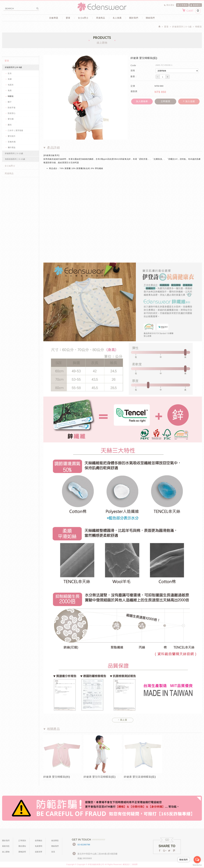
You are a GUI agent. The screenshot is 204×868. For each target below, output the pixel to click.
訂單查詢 (182, 5)
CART (191, 11)
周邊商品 (101, 18)
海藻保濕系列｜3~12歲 (15, 159)
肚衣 (10, 73)
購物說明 (22, 852)
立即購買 (165, 101)
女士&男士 (83, 18)
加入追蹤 (189, 101)
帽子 (10, 102)
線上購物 (6, 852)
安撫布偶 (12, 142)
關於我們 (134, 18)
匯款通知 (169, 5)
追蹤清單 (39, 852)
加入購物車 (142, 101)
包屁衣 (11, 85)
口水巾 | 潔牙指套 (16, 130)
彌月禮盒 (12, 147)
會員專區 (55, 841)
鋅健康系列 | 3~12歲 (14, 153)
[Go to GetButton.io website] (197, 865)
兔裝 (10, 90)
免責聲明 (39, 846)
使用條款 (39, 841)
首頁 (53, 852)
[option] (62, 760)
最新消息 (6, 846)
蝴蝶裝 (11, 96)
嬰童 (68, 18)
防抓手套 (12, 108)
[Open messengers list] (197, 860)
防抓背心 (12, 113)
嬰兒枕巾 (12, 136)
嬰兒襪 (11, 119)
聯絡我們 (150, 18)
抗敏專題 (54, 18)
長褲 (10, 79)
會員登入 (195, 5)
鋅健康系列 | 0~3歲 (13, 67)
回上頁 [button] (123, 720)
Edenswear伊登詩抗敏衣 (102, 7)
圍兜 (10, 125)
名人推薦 (117, 18)
